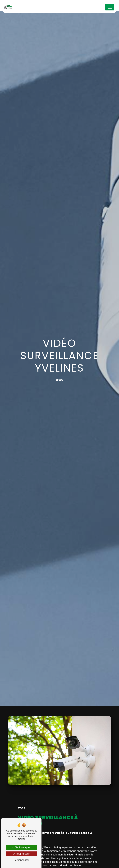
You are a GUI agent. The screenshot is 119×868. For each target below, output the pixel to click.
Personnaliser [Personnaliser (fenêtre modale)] (21, 860)
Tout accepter (21, 847)
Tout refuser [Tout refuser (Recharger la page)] (21, 854)
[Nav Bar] (110, 7)
